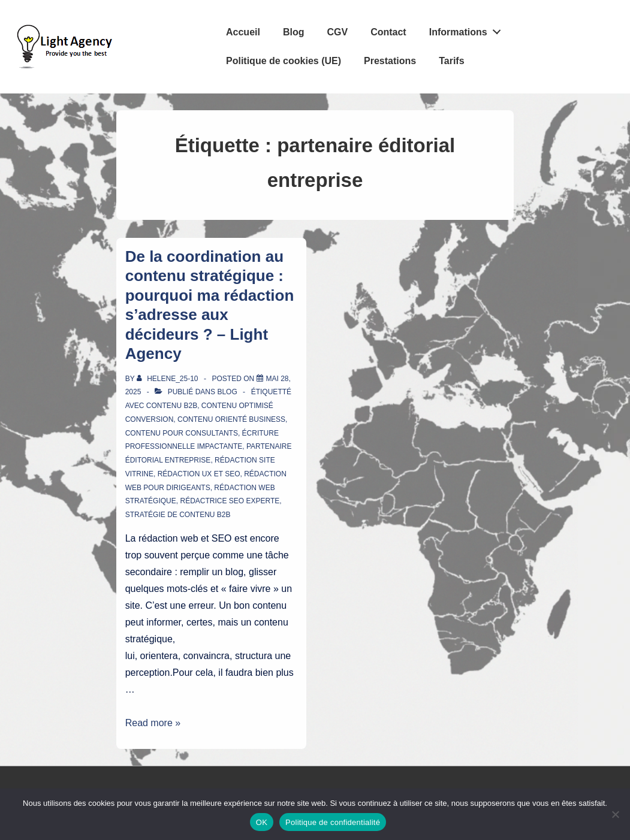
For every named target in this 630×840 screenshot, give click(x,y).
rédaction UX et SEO (199, 474)
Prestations (390, 61)
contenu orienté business (231, 419)
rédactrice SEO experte (230, 501)
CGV (337, 32)
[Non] (615, 814)
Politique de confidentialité (333, 822)
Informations (468, 29)
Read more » (153, 723)
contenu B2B (172, 406)
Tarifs (451, 61)
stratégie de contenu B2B (178, 515)
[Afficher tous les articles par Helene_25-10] (168, 379)
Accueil (243, 32)
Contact (388, 32)
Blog (294, 32)
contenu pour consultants (182, 433)
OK (262, 822)
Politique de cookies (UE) (284, 61)
